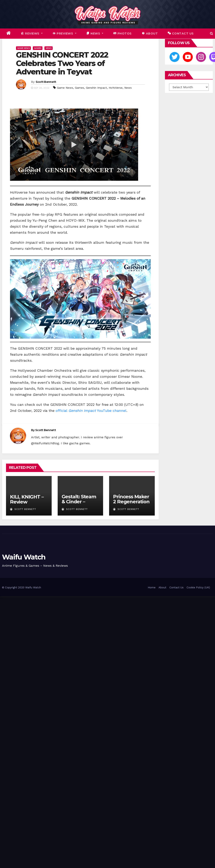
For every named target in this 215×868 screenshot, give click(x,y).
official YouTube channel (91, 411)
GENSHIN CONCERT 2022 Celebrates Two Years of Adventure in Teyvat (62, 63)
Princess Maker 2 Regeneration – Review (131, 502)
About (162, 587)
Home (152, 587)
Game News (23, 48)
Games (38, 48)
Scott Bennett (46, 82)
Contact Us (176, 587)
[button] (211, 33)
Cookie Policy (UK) (198, 587)
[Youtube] (188, 57)
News (49, 48)
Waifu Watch (24, 557)
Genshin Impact (96, 88)
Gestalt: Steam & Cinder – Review (79, 502)
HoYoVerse (116, 88)
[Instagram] (201, 57)
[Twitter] (175, 57)
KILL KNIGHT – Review (27, 499)
